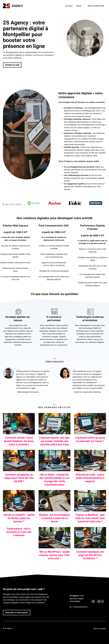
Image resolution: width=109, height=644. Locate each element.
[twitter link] (93, 601)
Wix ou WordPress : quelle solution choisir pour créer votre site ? (54, 555)
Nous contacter (96, 6)
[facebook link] (99, 601)
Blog (81, 6)
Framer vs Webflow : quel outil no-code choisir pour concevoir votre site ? (90, 518)
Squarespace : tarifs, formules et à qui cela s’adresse (19, 532)
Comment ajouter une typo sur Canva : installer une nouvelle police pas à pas (54, 441)
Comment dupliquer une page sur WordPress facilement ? (90, 555)
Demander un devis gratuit (17, 613)
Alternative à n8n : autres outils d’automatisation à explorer (90, 478)
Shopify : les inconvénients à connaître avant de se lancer (54, 518)
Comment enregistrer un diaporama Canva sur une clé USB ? (19, 478)
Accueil (69, 6)
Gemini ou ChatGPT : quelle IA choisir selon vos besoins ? (19, 518)
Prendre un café (12, 65)
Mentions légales (100, 629)
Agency (17, 6)
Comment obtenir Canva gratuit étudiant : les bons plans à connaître (19, 441)
